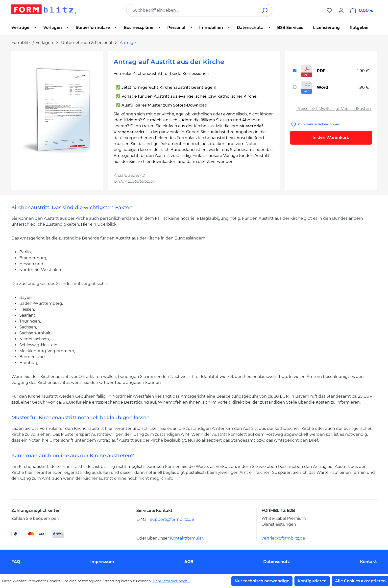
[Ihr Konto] (341, 10)
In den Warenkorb (331, 138)
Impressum (102, 562)
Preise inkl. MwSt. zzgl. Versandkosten (334, 109)
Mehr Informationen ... (171, 581)
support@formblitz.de (172, 519)
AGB (189, 562)
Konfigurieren (312, 581)
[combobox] (192, 10)
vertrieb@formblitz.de (283, 538)
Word (322, 87)
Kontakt (368, 562)
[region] (57, 110)
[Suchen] (265, 10)
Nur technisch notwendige (262, 581)
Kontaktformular (186, 538)
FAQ (16, 562)
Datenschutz (277, 562)
